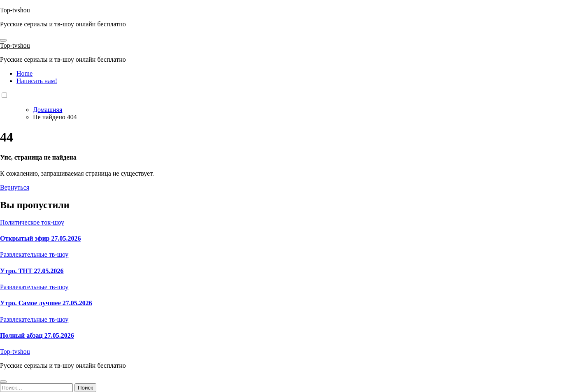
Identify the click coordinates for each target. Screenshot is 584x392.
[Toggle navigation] (3, 40)
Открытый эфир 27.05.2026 (41, 238)
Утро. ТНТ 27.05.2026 (32, 271)
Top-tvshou (15, 10)
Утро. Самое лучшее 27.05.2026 (46, 303)
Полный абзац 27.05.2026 (37, 335)
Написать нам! (37, 81)
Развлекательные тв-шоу (34, 254)
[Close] (3, 382)
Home (24, 73)
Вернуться (15, 187)
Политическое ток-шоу (32, 222)
